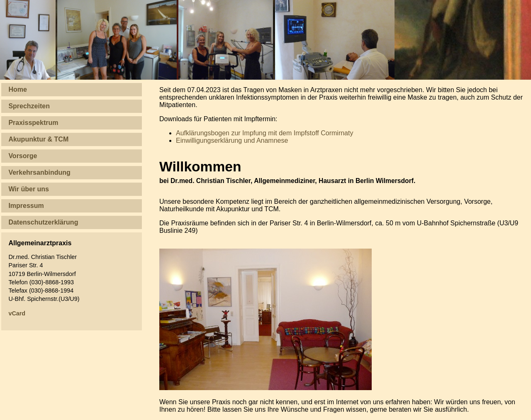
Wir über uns (29, 189)
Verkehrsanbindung (39, 172)
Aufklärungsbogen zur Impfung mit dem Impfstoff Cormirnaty (264, 133)
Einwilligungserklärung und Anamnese (232, 140)
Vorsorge (23, 156)
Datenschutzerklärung (43, 222)
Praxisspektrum (33, 123)
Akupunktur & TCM (38, 139)
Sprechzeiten (29, 106)
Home (17, 89)
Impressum (26, 206)
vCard (17, 313)
